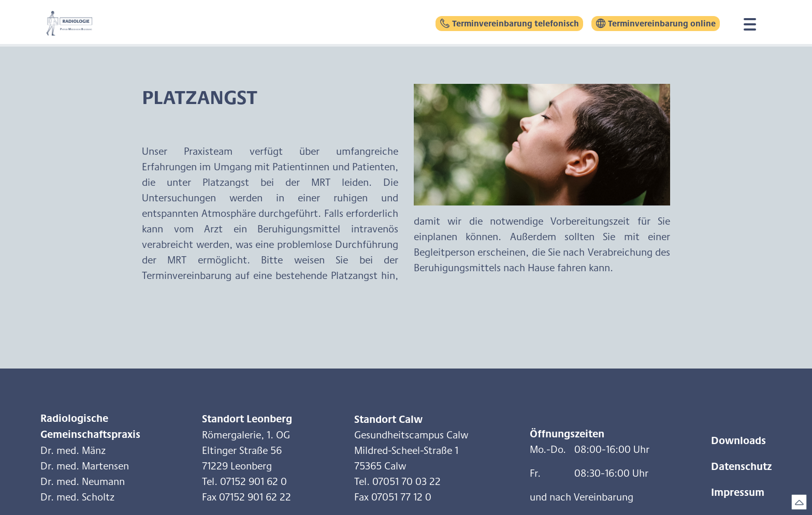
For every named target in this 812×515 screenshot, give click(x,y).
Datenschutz (741, 466)
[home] (79, 23)
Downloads (738, 440)
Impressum (738, 492)
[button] (750, 23)
